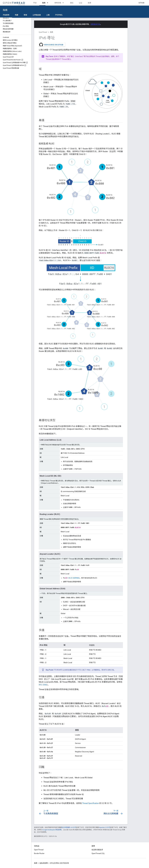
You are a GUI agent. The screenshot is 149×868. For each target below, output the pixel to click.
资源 (89, 3)
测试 (72, 3)
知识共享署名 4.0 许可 (69, 827)
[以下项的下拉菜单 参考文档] (64, 3)
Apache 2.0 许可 (105, 827)
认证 (81, 3)
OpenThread (43, 32)
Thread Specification (91, 803)
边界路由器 (37, 15)
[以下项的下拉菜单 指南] (49, 3)
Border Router (39, 853)
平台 (35, 3)
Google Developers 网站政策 (52, 830)
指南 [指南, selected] (44, 3)
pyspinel (59, 15)
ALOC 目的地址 (74, 578)
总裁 (48, 15)
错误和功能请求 (97, 850)
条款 (36, 863)
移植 (25, 15)
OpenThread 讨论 (98, 853)
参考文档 (58, 3)
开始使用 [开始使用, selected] (6, 15)
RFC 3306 (43, 685)
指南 (5, 10)
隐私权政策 (44, 863)
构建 (17, 15)
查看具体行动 (95, 24)
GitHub (141, 3)
